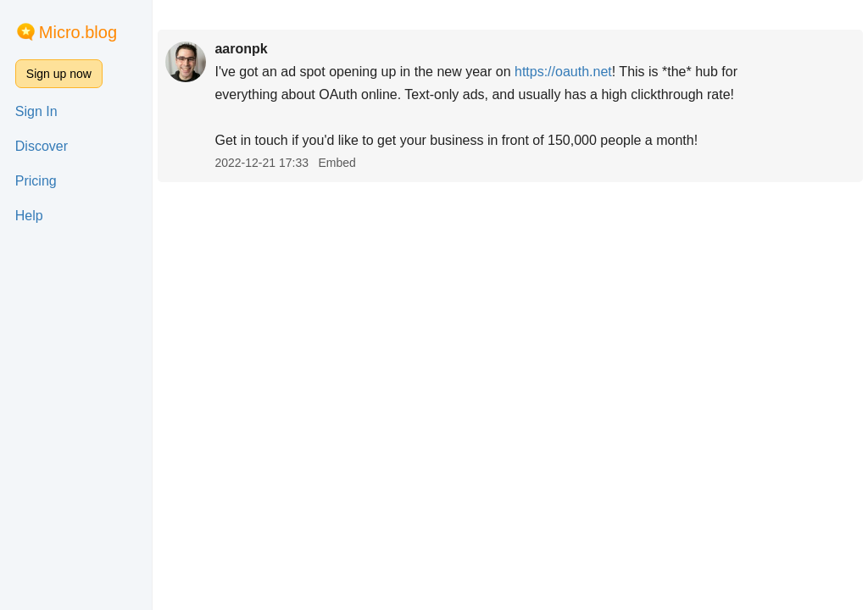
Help (29, 216)
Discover (42, 146)
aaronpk (241, 49)
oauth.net (563, 72)
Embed (337, 163)
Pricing (36, 181)
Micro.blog (78, 32)
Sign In (36, 111)
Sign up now (59, 74)
